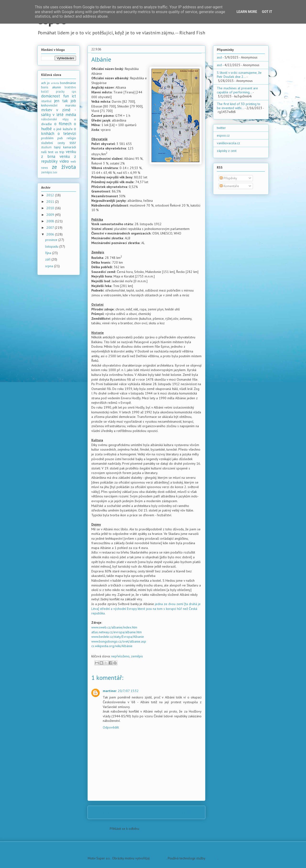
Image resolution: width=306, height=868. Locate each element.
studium (46, 147)
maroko (71, 105)
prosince (52, 240)
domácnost (51, 96)
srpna (50, 266)
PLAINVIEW (158, 858)
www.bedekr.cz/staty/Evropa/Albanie (118, 637)
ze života (64, 167)
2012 (51, 195)
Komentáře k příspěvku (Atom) (162, 829)
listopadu (52, 246)
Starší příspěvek (187, 812)
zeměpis (137, 656)
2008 (51, 221)
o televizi (67, 133)
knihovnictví (49, 105)
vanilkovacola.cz (228, 143)
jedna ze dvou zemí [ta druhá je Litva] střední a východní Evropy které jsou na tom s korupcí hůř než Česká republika (146, 609)
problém (47, 138)
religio (71, 138)
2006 (51, 234)
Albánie (101, 59)
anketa (55, 83)
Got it (267, 12)
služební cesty (53, 143)
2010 (51, 208)
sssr (73, 143)
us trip (60, 152)
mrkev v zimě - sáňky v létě (59, 112)
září (48, 259)
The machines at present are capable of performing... (237, 90)
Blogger (212, 858)
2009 (51, 215)
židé (55, 172)
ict (74, 96)
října (49, 253)
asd (219, 57)
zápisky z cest (227, 151)
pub (60, 138)
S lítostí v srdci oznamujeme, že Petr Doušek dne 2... (239, 75)
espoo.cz (223, 135)
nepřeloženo (120, 656)
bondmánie (68, 83)
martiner (110, 691)
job (73, 101)
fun (66, 96)
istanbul (46, 101)
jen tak (61, 101)
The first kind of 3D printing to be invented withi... (239, 106)
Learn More (247, 12)
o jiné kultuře (63, 129)
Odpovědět (111, 727)
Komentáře (229, 186)
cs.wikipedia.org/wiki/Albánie (112, 646)
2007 (51, 228)
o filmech (63, 124)
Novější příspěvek (107, 812)
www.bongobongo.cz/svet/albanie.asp (119, 641)
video (64, 161)
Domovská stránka (148, 812)
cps (74, 91)
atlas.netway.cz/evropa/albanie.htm (117, 632)
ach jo (45, 83)
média (71, 115)
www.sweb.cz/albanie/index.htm (114, 627)
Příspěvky (228, 178)
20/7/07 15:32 (128, 691)
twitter (221, 128)
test (51, 152)
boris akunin (51, 87)
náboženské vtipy (55, 119)
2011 (51, 202)
